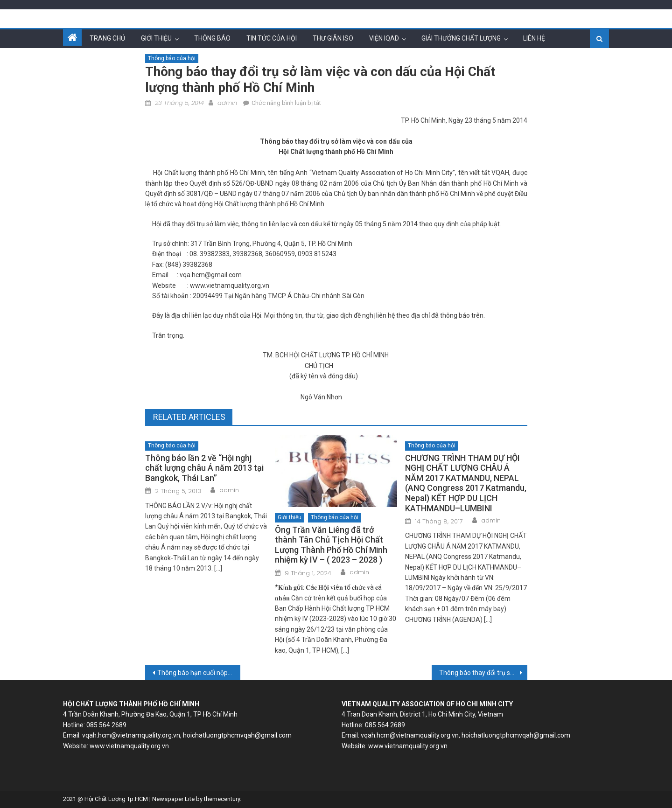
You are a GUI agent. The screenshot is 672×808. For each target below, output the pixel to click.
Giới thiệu (156, 38)
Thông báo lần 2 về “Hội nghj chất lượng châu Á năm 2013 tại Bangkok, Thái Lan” (204, 468)
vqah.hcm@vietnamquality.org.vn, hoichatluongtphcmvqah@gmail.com (187, 735)
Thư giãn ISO (333, 38)
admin (227, 103)
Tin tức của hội (272, 38)
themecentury (222, 799)
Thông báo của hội (172, 58)
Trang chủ (107, 38)
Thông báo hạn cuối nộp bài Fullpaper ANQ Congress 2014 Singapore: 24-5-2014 (199, 673)
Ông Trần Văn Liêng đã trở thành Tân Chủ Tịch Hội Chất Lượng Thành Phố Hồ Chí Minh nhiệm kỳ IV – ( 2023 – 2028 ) (331, 545)
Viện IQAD (384, 38)
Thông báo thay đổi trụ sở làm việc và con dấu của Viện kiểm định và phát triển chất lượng (483, 673)
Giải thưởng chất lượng (461, 38)
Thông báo (212, 38)
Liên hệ (534, 38)
